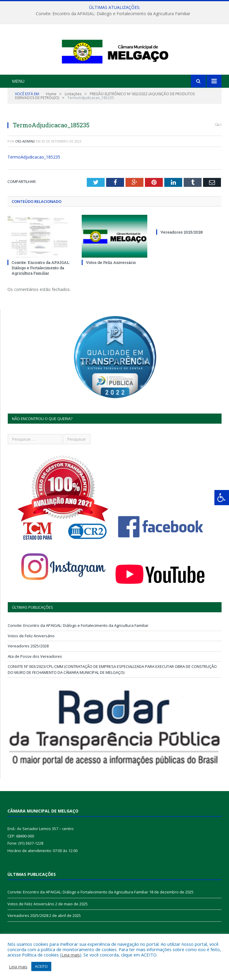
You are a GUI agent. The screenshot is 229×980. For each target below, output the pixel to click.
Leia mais (71, 955)
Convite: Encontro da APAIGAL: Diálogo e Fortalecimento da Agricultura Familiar (113, 14)
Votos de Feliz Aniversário (111, 290)
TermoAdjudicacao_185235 (34, 185)
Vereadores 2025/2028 (182, 260)
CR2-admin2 (25, 169)
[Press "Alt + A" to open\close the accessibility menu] (222, 498)
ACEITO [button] (41, 966)
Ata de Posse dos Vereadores (35, 684)
